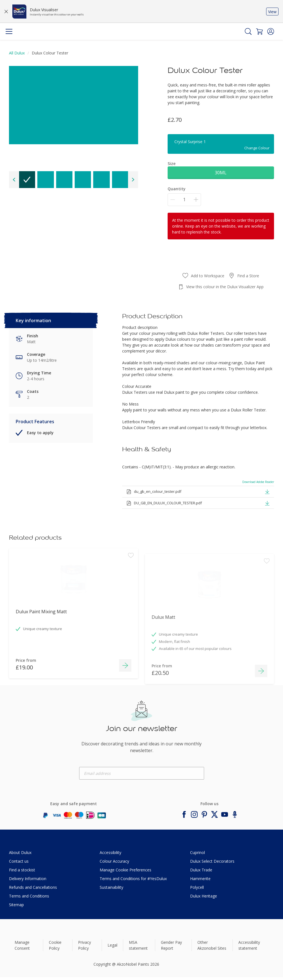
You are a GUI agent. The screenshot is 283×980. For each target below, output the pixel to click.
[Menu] (9, 31)
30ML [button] (221, 173)
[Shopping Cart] (259, 31)
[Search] (248, 31)
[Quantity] (184, 200)
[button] (271, 31)
